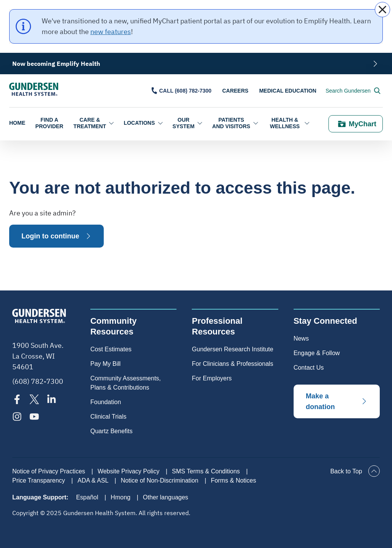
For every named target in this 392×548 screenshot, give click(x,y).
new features (111, 32)
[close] (382, 10)
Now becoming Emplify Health (56, 64)
